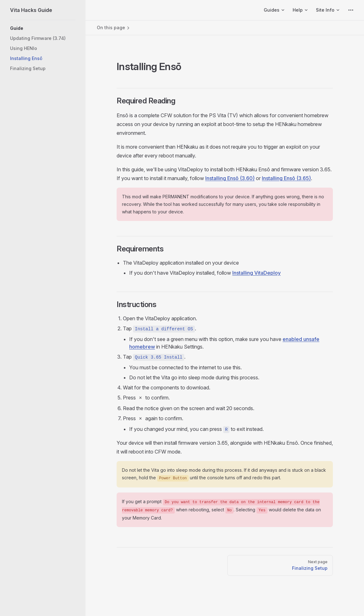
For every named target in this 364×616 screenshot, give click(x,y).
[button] (43, 28)
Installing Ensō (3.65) (286, 178)
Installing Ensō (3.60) (230, 178)
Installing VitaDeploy (256, 273)
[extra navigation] (351, 10)
